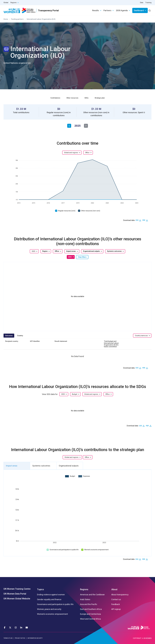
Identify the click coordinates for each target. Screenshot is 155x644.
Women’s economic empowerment (96, 550)
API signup (116, 609)
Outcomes (9, 336)
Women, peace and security (49, 609)
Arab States (85, 599)
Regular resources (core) (67, 211)
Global (6, 3)
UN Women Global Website (17, 599)
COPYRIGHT (137, 638)
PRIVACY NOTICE (20, 638)
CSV (137, 220)
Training (148, 3)
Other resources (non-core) (91, 211)
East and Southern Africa (91, 609)
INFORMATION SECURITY (35, 638)
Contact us (116, 599)
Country (20, 336)
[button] (144, 112)
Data (142, 3)
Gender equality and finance (49, 599)
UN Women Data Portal (15, 594)
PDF (144, 220)
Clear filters (82, 257)
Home (6, 19)
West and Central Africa (90, 619)
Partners (107, 10)
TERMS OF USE (8, 638)
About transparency (120, 595)
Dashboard (139, 10)
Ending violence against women (51, 595)
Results (96, 10)
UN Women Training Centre (17, 589)
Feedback (116, 604)
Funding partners (17, 19)
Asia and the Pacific (89, 604)
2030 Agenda (122, 10)
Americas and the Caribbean (92, 595)
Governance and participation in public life (64, 550)
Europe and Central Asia (90, 614)
